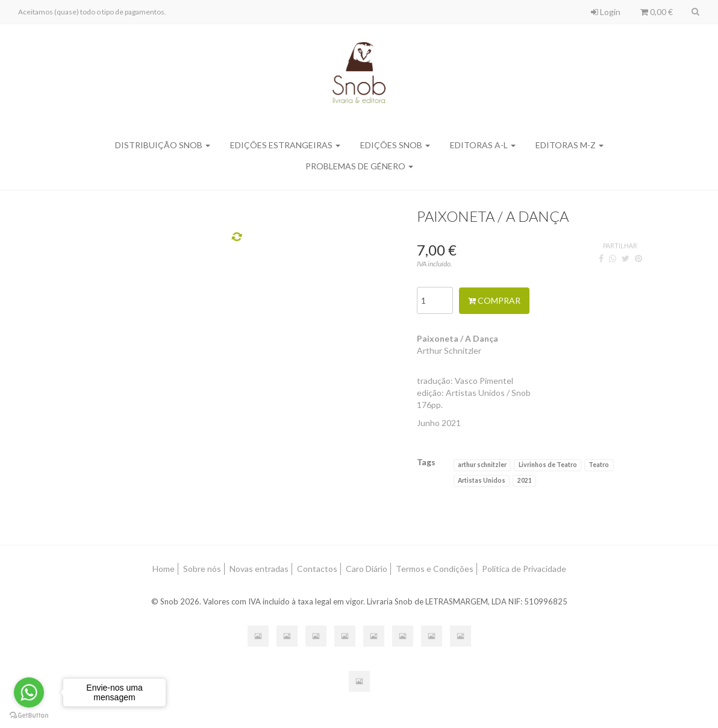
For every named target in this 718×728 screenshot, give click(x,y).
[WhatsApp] (613, 258)
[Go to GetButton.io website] (29, 716)
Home (164, 569)
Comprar (494, 300)
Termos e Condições (435, 569)
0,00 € (657, 12)
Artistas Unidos (482, 480)
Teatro (599, 465)
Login (606, 12)
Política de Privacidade (524, 569)
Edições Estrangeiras (285, 145)
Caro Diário (367, 569)
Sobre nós (202, 569)
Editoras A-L (483, 145)
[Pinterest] (638, 258)
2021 (525, 480)
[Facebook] (601, 258)
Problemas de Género (359, 166)
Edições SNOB (395, 145)
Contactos (317, 569)
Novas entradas (259, 569)
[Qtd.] (435, 300)
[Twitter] (626, 258)
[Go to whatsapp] (29, 692)
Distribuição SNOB (163, 145)
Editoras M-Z (570, 145)
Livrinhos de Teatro (548, 465)
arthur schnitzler (482, 465)
